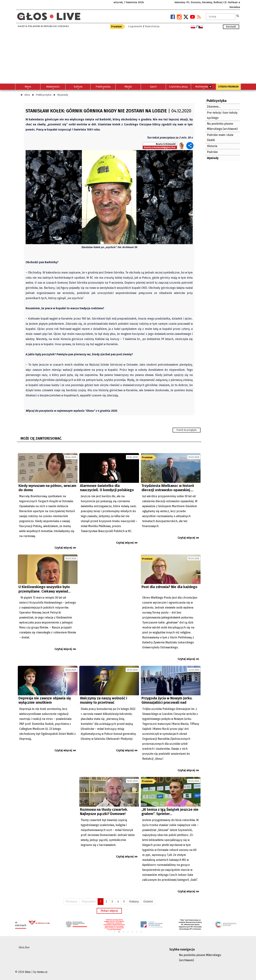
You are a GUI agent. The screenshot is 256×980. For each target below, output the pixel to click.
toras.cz (42, 972)
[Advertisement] (128, 57)
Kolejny (134, 901)
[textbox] (221, 17)
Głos (27, 95)
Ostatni (148, 901)
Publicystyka (44, 95)
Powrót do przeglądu (187, 430)
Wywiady (63, 95)
